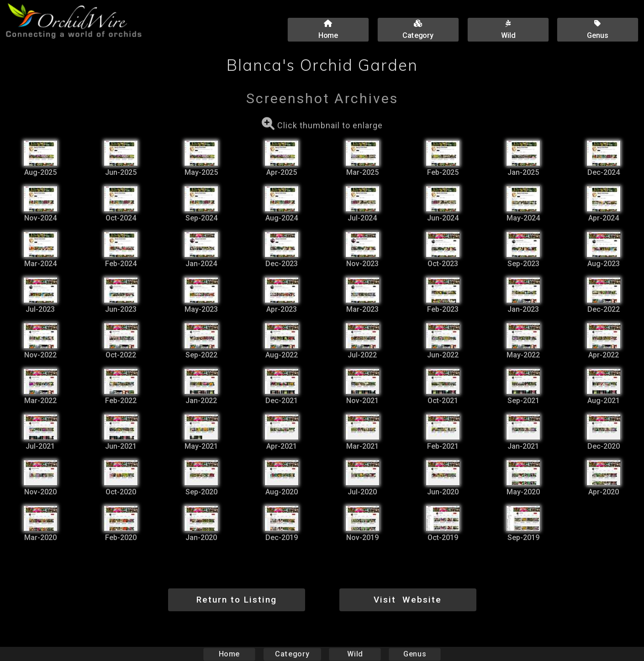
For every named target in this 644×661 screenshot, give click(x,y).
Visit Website (408, 600)
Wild (355, 654)
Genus (414, 654)
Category (292, 654)
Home (230, 654)
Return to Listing (237, 600)
